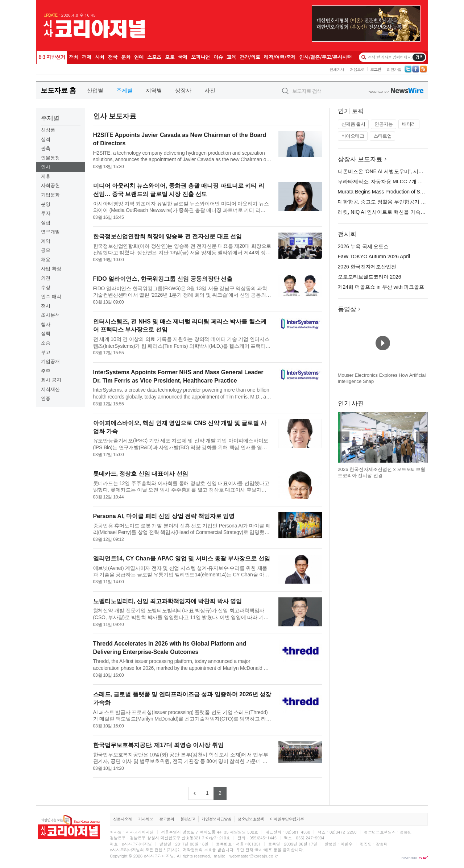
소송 (46, 343)
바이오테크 (353, 136)
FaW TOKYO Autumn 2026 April (374, 256)
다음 (422, 437)
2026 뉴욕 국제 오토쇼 (363, 246)
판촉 (46, 148)
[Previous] (195, 793)
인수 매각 (51, 297)
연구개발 (50, 232)
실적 (46, 139)
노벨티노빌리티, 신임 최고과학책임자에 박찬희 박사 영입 (168, 601)
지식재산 (50, 389)
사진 (210, 90)
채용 (46, 260)
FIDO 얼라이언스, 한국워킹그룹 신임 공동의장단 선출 (163, 279)
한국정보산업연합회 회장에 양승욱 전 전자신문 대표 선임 (168, 236)
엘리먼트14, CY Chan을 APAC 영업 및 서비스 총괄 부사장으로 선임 (182, 558)
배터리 (409, 124)
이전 (344, 437)
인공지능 (384, 124)
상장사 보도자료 (360, 159)
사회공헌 (50, 185)
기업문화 (50, 195)
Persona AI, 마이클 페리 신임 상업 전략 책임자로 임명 (164, 516)
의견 (46, 278)
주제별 (125, 90)
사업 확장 (51, 269)
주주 (46, 371)
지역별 (154, 90)
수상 (46, 287)
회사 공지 (51, 380)
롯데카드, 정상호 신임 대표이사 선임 (141, 474)
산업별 (95, 90)
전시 (46, 306)
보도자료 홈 (58, 90)
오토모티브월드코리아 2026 (370, 277)
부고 (46, 352)
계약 (46, 241)
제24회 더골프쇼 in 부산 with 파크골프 (381, 287)
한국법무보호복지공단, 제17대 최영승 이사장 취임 (158, 745)
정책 (46, 333)
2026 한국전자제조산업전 (367, 267)
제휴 (46, 176)
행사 (46, 324)
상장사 (183, 90)
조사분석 (50, 315)
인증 (46, 398)
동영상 (347, 309)
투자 (46, 213)
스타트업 (382, 136)
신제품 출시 (353, 124)
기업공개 (50, 361)
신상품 (48, 130)
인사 (46, 167)
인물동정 (50, 158)
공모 (46, 250)
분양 (46, 204)
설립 (46, 223)
